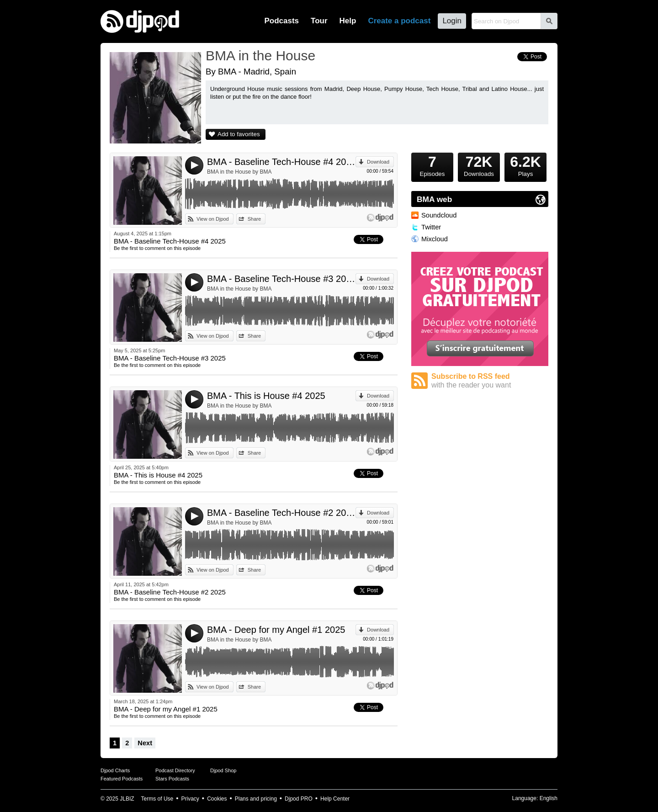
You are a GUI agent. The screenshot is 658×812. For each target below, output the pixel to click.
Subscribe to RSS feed (490, 381)
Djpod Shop (223, 770)
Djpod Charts (115, 770)
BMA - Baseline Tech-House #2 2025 (281, 513)
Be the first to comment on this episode (157, 248)
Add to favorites (239, 134)
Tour (319, 21)
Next (145, 743)
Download (378, 162)
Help (348, 21)
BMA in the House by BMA (239, 172)
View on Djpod (213, 219)
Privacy (190, 799)
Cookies (217, 799)
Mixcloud (435, 239)
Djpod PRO (299, 799)
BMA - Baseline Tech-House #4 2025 (281, 162)
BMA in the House (260, 56)
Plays (525, 165)
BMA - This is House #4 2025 (266, 396)
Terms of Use (157, 799)
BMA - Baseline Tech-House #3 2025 (281, 279)
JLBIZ (127, 799)
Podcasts (281, 21)
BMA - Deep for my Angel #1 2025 (276, 630)
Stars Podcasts (172, 779)
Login (452, 21)
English (549, 798)
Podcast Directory (175, 770)
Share (254, 219)
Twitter (431, 227)
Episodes (432, 165)
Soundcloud (439, 215)
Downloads (479, 165)
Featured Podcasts (122, 779)
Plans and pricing (256, 799)
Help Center (335, 799)
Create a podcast (399, 21)
